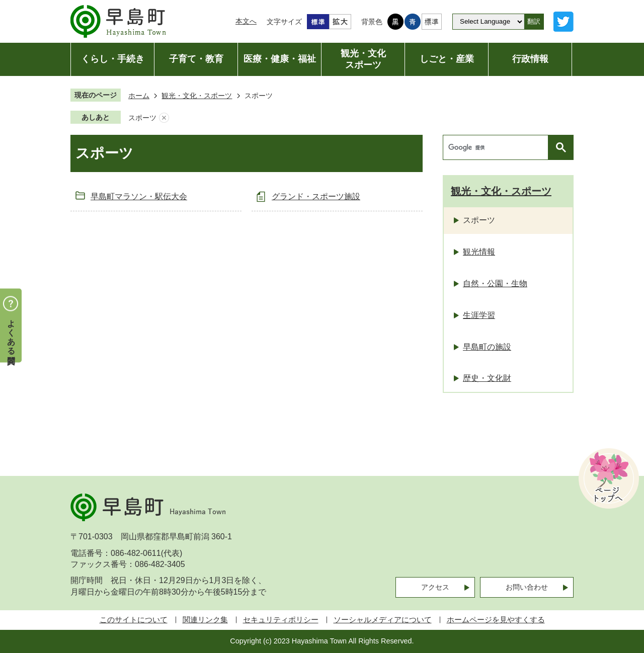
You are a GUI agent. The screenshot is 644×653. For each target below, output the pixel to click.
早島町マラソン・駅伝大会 (139, 196)
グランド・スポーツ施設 (316, 196)
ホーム (139, 96)
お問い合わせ (527, 587)
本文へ (246, 21)
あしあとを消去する (164, 118)
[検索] (498, 147)
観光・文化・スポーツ (197, 96)
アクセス (435, 587)
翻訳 (534, 21)
